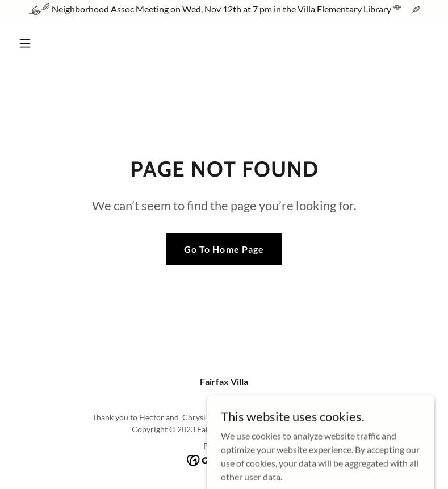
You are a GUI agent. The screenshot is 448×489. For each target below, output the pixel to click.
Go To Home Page (224, 249)
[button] (62, 43)
